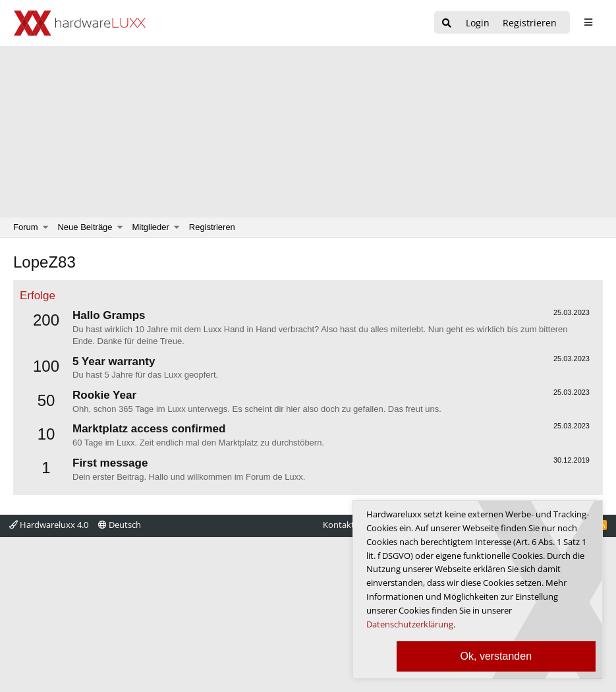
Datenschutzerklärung (410, 624)
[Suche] (447, 23)
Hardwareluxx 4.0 (49, 525)
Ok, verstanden (496, 656)
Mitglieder (151, 227)
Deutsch (120, 525)
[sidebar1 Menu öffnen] (588, 22)
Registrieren (212, 227)
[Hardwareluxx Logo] (80, 23)
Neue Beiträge (85, 227)
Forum (26, 227)
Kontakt (339, 525)
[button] (46, 227)
